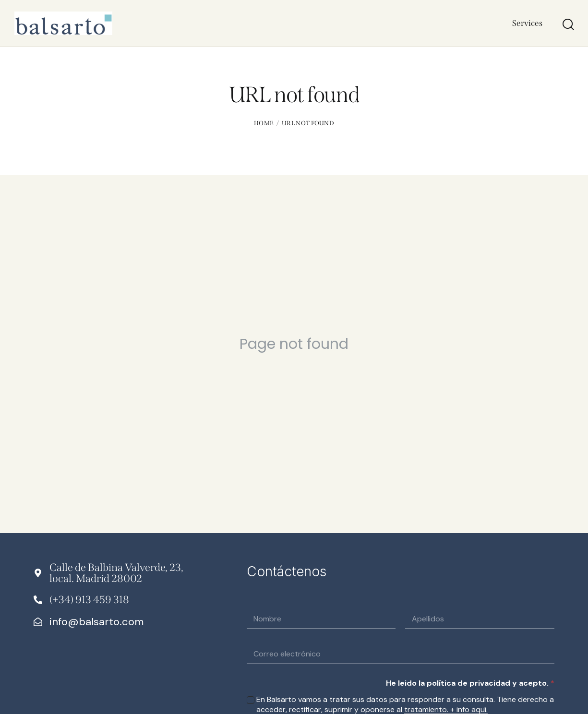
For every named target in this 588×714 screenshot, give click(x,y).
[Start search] (568, 24)
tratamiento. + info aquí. (446, 710)
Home (264, 123)
